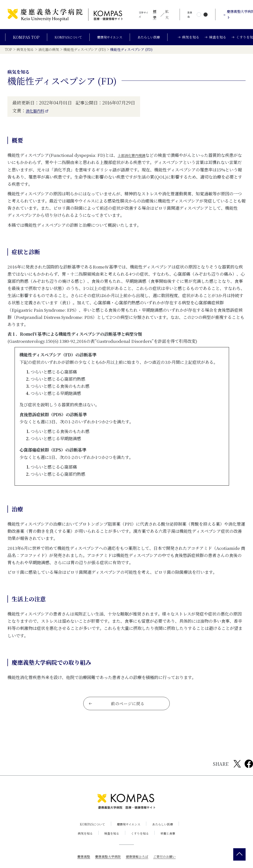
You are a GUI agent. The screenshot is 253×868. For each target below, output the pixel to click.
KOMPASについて (64, 39)
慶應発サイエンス (110, 39)
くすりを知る (142, 843)
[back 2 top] (239, 854)
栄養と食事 (173, 843)
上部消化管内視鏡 (134, 160)
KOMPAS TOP (21, 39)
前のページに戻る (117, 713)
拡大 (167, 14)
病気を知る (80, 843)
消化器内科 (37, 116)
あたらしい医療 (154, 39)
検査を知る (110, 843)
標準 (155, 14)
